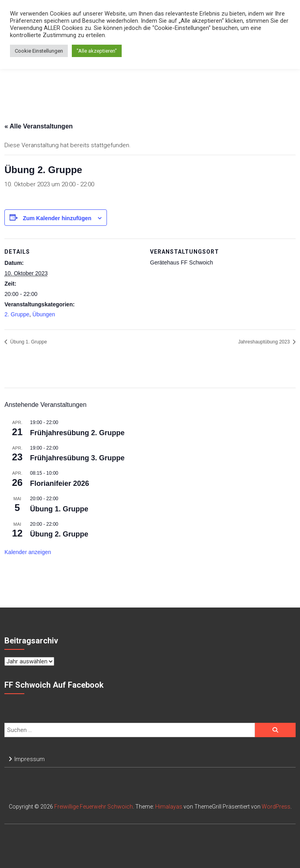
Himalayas (169, 807)
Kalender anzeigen (28, 552)
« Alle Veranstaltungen (38, 126)
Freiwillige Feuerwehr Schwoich (94, 807)
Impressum (30, 759)
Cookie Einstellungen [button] (39, 51)
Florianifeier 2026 (59, 483)
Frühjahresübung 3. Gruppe (77, 458)
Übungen (44, 314)
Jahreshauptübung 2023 (265, 342)
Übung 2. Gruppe (59, 534)
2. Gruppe (17, 314)
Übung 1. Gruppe (28, 342)
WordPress (276, 807)
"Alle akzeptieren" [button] (97, 51)
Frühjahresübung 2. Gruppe (77, 433)
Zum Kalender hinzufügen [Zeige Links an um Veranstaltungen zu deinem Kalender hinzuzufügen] (57, 218)
